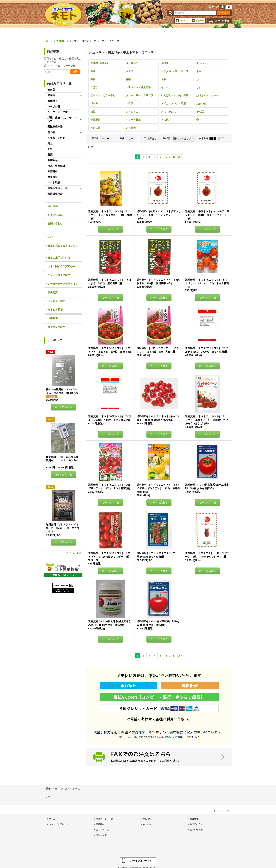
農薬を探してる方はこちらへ (63, 247)
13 (174, 157)
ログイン (184, 20)
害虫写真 (53, 292)
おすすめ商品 (102, 830)
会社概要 (53, 206)
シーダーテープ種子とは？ (63, 284)
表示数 (96, 138)
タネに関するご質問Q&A (62, 266)
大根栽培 (53, 318)
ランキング (101, 835)
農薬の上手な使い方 (59, 258)
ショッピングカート (59, 824)
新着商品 (100, 824)
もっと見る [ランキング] (75, 553)
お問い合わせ (55, 223)
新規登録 (200, 20)
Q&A (51, 237)
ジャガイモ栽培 (56, 301)
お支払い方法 (55, 215)
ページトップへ (224, 811)
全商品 (51, 90)
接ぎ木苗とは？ (56, 327)
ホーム (52, 819)
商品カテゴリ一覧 (104, 819)
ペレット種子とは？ (59, 275)
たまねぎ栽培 (55, 310)
